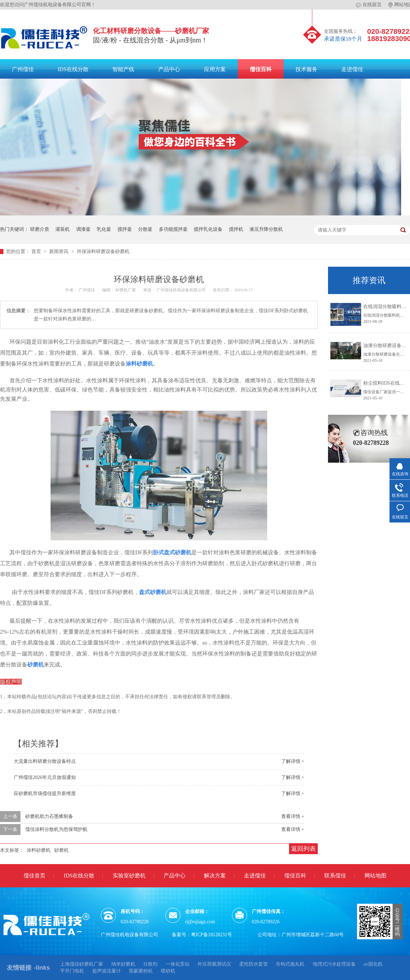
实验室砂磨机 (129, 876)
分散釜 (145, 229)
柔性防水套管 (254, 964)
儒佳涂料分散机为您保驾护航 (56, 829)
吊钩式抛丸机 (290, 964)
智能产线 (123, 69)
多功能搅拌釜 (173, 229)
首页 (37, 251)
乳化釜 (104, 229)
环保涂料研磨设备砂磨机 (103, 251)
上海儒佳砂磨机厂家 (82, 964)
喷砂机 (168, 971)
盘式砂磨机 (153, 592)
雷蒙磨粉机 (141, 971)
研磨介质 (40, 229)
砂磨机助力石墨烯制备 (49, 816)
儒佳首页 (35, 876)
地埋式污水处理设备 (334, 964)
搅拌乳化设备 (208, 229)
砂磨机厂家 (126, 290)
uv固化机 (373, 964)
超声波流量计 (107, 971)
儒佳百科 (261, 69)
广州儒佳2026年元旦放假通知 (45, 777)
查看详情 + (293, 816)
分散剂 (150, 964)
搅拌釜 (125, 229)
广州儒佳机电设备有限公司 (182, 290)
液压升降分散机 (266, 229)
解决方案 (215, 876)
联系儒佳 (335, 876)
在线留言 (369, 5)
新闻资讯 (59, 251)
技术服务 (306, 69)
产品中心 (169, 69)
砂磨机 (36, 665)
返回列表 (303, 849)
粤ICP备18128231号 (211, 935)
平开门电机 (72, 971)
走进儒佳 (352, 69)
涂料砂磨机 (39, 850)
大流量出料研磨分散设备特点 (45, 761)
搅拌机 (236, 229)
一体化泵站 (178, 964)
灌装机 (63, 229)
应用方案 (215, 69)
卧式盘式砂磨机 (172, 552)
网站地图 (375, 876)
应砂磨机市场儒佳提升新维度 (45, 793)
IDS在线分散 (73, 69)
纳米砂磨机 (123, 964)
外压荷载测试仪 (214, 964)
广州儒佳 (23, 69)
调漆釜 (83, 229)
